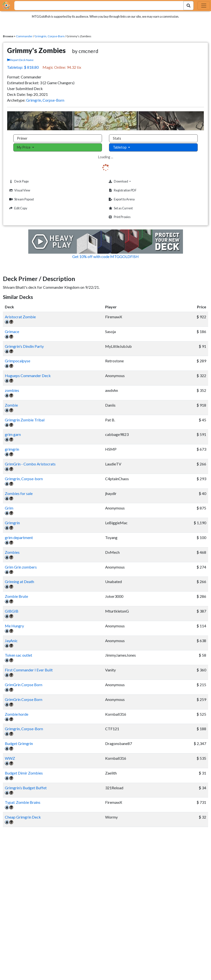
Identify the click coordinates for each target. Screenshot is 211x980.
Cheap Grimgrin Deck (23, 817)
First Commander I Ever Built (29, 670)
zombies (12, 390)
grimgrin (12, 449)
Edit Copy (18, 208)
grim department (19, 537)
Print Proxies (119, 217)
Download (127, 181)
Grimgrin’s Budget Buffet (26, 788)
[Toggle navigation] (204, 6)
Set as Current (120, 208)
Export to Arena (121, 199)
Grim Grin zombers (21, 567)
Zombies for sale (19, 493)
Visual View (19, 190)
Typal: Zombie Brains (23, 802)
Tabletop (120, 147)
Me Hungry (14, 626)
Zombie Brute (16, 596)
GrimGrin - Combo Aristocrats (30, 464)
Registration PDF (122, 190)
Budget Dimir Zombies (24, 773)
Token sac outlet (18, 655)
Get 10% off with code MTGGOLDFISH (105, 256)
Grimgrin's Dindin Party (24, 346)
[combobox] (96, 6)
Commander (24, 36)
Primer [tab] (22, 138)
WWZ (10, 758)
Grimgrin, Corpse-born (24, 479)
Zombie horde (17, 714)
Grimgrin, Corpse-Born (50, 36)
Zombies (12, 552)
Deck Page (18, 181)
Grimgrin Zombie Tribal (25, 420)
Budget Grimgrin (19, 743)
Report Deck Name (20, 60)
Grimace (12, 331)
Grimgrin (12, 523)
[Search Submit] (189, 6)
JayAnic (11, 641)
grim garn (13, 434)
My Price (24, 147)
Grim (9, 508)
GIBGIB (12, 611)
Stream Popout (21, 199)
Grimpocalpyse (18, 361)
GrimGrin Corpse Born (24, 685)
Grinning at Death (19, 581)
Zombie (11, 405)
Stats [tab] (117, 138)
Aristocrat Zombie (20, 317)
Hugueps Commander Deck (28, 376)
